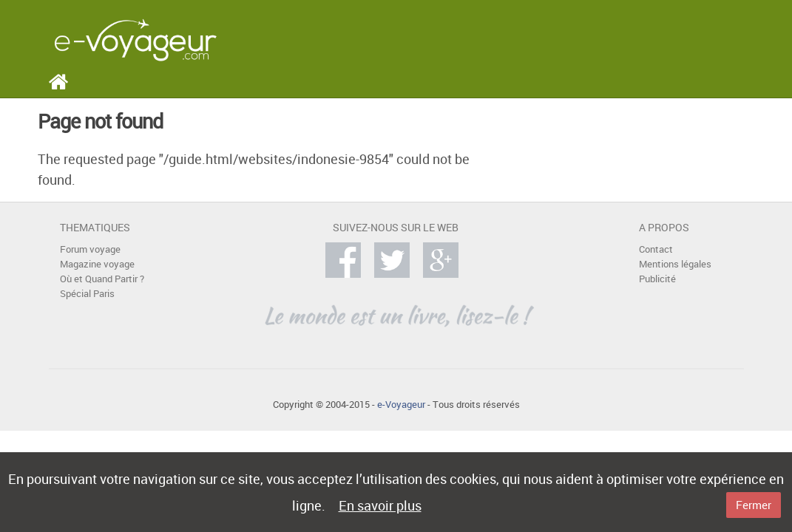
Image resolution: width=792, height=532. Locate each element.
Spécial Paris (87, 294)
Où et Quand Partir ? (102, 279)
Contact (656, 249)
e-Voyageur (401, 405)
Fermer (754, 505)
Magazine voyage (97, 264)
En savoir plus (380, 505)
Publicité (657, 279)
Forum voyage (90, 249)
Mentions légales (675, 264)
